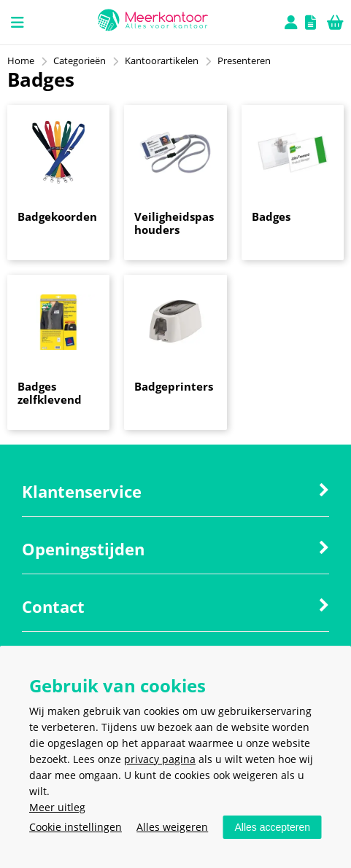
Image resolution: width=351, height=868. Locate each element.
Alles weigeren (172, 827)
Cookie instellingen (76, 827)
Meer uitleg (57, 807)
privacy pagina (160, 759)
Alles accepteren (272, 827)
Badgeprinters (174, 386)
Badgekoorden (57, 216)
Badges (271, 216)
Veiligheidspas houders (174, 223)
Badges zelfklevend (50, 393)
